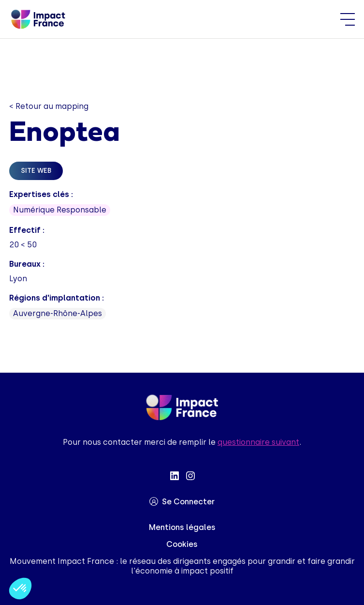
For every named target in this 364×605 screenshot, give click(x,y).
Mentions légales (182, 527)
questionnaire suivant (258, 442)
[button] (20, 589)
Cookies (182, 544)
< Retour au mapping (49, 106)
